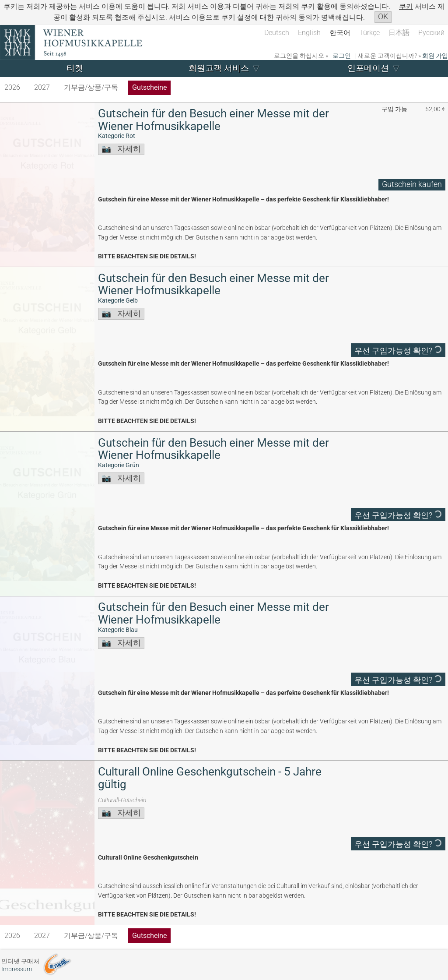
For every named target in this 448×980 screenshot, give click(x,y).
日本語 (399, 33)
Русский (431, 33)
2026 (12, 87)
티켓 (75, 68)
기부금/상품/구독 (91, 87)
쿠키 (406, 6)
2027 (42, 87)
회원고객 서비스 (219, 68)
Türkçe (369, 33)
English (309, 33)
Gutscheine (149, 87)
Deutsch (277, 33)
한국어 (340, 33)
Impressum (17, 969)
